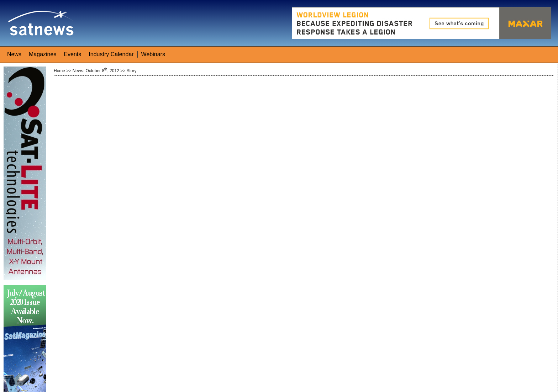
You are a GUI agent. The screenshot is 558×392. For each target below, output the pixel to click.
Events (72, 54)
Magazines (43, 54)
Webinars (153, 54)
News (14, 54)
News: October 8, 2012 (96, 71)
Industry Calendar (111, 54)
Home (59, 71)
